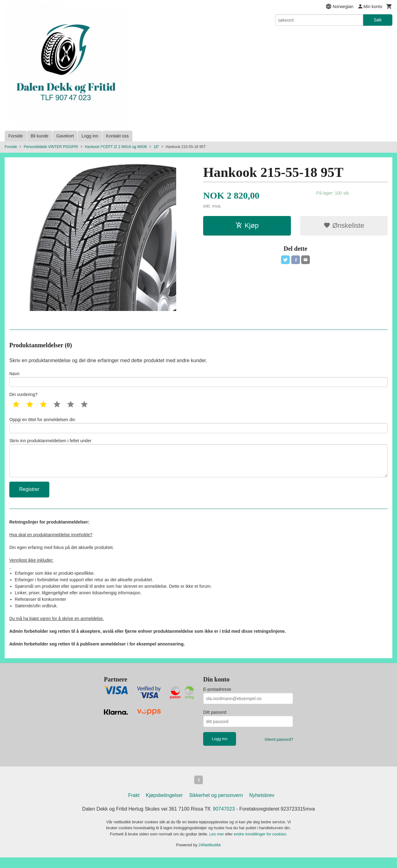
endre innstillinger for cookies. (261, 845)
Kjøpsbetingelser (164, 806)
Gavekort (65, 136)
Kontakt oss (117, 136)
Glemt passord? (279, 749)
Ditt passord (215, 722)
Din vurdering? (23, 397)
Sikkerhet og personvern (216, 806)
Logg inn (90, 136)
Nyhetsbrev (262, 806)
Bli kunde (40, 136)
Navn (198, 380)
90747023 (224, 819)
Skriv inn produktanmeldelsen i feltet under (198, 464)
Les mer (217, 845)
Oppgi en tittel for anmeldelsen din (198, 428)
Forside (16, 136)
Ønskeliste (344, 225)
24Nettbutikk (210, 856)
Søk (378, 20)
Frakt (134, 806)
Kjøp (247, 225)
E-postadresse (217, 699)
